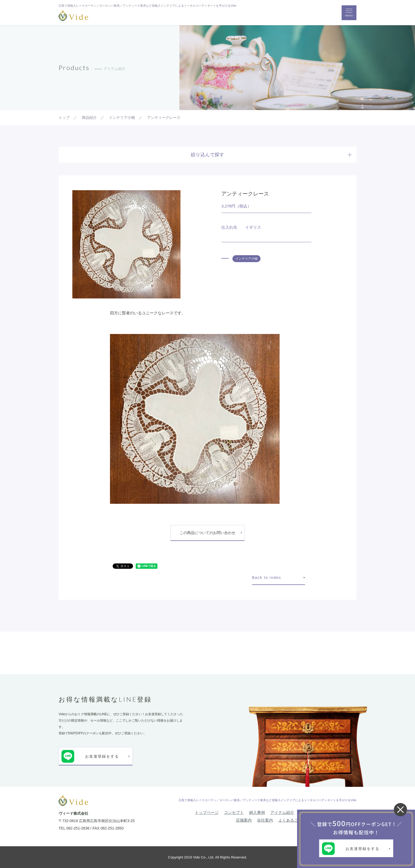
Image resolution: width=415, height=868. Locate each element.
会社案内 (265, 820)
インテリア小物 (246, 259)
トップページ (207, 812)
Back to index (267, 578)
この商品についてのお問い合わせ (207, 533)
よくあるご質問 (292, 820)
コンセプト (234, 812)
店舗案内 (244, 820)
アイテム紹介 (282, 812)
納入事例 (257, 812)
